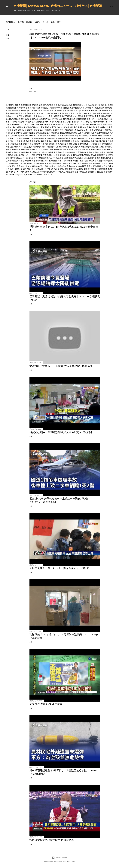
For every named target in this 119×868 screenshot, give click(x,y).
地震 (79, 150)
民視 (57, 155)
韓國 (34, 147)
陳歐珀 (38, 163)
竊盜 (76, 133)
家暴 (47, 124)
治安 (107, 122)
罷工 (89, 105)
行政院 (85, 158)
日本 (21, 161)
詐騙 (78, 105)
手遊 (104, 161)
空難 (11, 147)
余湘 (78, 169)
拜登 (35, 175)
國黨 (15, 130)
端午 (46, 119)
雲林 (108, 113)
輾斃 (94, 166)
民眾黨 (99, 169)
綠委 (99, 124)
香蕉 (63, 105)
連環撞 (46, 158)
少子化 (54, 127)
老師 (30, 124)
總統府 (61, 147)
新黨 (61, 150)
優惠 (77, 136)
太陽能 (68, 133)
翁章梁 (104, 150)
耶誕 (8, 150)
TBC (55, 111)
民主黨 (50, 175)
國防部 (44, 113)
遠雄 (100, 144)
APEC (21, 147)
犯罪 (71, 105)
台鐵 (24, 138)
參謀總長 (109, 169)
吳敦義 (32, 152)
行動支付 (13, 141)
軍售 (68, 119)
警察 (103, 122)
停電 (72, 141)
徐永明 (89, 147)
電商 (97, 130)
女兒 (51, 124)
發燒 (48, 172)
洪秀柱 (8, 161)
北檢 (45, 116)
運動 (43, 163)
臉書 (8, 127)
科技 (45, 133)
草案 (62, 136)
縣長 (24, 163)
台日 (13, 161)
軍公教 (23, 141)
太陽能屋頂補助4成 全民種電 (46, 704)
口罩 (20, 172)
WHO (58, 172)
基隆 (28, 130)
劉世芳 (80, 122)
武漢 (24, 172)
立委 (109, 166)
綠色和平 (51, 119)
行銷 (90, 130)
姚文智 (34, 122)
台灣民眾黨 (75, 163)
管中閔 (69, 111)
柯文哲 (21, 22)
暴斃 (52, 105)
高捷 (23, 155)
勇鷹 (73, 172)
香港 (98, 158)
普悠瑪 (110, 105)
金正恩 (26, 147)
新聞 (61, 155)
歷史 (100, 161)
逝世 (73, 136)
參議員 (73, 119)
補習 (38, 124)
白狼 (96, 141)
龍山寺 (11, 138)
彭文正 (25, 166)
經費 (72, 127)
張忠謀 (25, 144)
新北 (106, 158)
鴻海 (28, 133)
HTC (52, 141)
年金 (52, 152)
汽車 (71, 113)
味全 (91, 163)
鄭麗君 (110, 144)
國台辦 (100, 127)
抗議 (28, 169)
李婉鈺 (42, 161)
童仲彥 (42, 124)
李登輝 (60, 111)
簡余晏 (71, 150)
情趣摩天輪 (34, 119)
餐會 (107, 111)
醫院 (67, 169)
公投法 (88, 138)
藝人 (17, 163)
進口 (23, 124)
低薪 (109, 155)
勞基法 (68, 138)
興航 (67, 113)
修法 (15, 133)
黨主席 (33, 130)
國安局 (57, 141)
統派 (31, 127)
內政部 (100, 136)
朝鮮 (44, 147)
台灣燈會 (28, 150)
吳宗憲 (64, 163)
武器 (61, 119)
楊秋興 (44, 169)
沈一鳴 (8, 172)
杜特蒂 (30, 144)
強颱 (100, 138)
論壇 (11, 169)
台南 (34, 158)
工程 (67, 116)
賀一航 (94, 108)
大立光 (8, 163)
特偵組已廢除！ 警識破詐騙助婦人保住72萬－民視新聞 (61, 432)
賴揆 (28, 152)
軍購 (64, 119)
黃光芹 (98, 105)
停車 (45, 136)
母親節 (27, 119)
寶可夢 (84, 133)
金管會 (108, 138)
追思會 (66, 158)
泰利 (72, 138)
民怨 (63, 116)
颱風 (53, 22)
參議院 (21, 175)
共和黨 (45, 175)
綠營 (83, 138)
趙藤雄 (71, 122)
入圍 (18, 127)
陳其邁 (72, 147)
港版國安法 (99, 172)
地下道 (40, 136)
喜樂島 (29, 108)
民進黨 (18, 111)
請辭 (76, 150)
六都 (48, 169)
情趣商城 (48, 127)
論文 (29, 166)
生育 (42, 127)
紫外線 (74, 130)
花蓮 (83, 150)
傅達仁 (83, 147)
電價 (91, 166)
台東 (65, 130)
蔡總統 (23, 152)
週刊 (11, 124)
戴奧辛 (80, 144)
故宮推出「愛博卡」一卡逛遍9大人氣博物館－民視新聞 (61, 366)
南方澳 (20, 169)
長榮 (46, 166)
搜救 (90, 122)
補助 (64, 127)
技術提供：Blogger (59, 858)
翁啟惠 (60, 122)
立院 (10, 130)
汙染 (110, 119)
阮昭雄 (60, 166)
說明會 (68, 141)
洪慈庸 (11, 133)
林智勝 (48, 147)
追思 (69, 136)
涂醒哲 (100, 119)
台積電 (36, 133)
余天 (55, 152)
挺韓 (85, 169)
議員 (30, 116)
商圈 (104, 133)
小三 (8, 124)
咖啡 (26, 136)
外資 (79, 111)
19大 (90, 144)
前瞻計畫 (17, 152)
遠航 (59, 113)
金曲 (14, 127)
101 (30, 155)
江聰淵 (102, 147)
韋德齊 (110, 172)
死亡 (64, 124)
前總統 (97, 152)
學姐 (65, 166)
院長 (80, 158)
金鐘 (70, 144)
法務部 (29, 113)
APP (15, 138)
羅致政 (16, 119)
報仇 (17, 158)
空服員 (51, 166)
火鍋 (57, 147)
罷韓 (82, 169)
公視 (93, 113)
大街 (89, 133)
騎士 (50, 158)
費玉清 (55, 144)
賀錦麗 (39, 175)
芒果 (89, 116)
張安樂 (105, 141)
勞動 (74, 169)
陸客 (97, 147)
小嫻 (42, 150)
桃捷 (27, 155)
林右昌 (24, 130)
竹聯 (35, 144)
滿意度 (11, 152)
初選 (109, 150)
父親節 (41, 119)
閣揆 (39, 138)
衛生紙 (91, 150)
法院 (15, 122)
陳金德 (67, 147)
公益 (52, 169)
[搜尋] (112, 6)
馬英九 (91, 152)
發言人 (65, 122)
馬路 (93, 133)
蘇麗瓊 (12, 150)
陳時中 (40, 172)
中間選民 (37, 169)
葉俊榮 (62, 141)
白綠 (55, 108)
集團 (74, 105)
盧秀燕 (69, 166)
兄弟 (53, 147)
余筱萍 (75, 166)
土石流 (81, 113)
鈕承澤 (8, 108)
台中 (13, 116)
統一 (39, 127)
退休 (34, 124)
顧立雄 (11, 155)
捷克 (105, 172)
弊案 (95, 124)
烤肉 (46, 144)
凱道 (65, 155)
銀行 (35, 141)
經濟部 (81, 155)
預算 (21, 116)
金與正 (63, 172)
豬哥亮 (101, 155)
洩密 (49, 116)
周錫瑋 (103, 113)
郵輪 (52, 133)
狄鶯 (83, 166)
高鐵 (58, 158)
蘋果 (82, 130)
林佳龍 (25, 116)
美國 (17, 161)
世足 (82, 105)
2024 (96, 138)
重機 (75, 127)
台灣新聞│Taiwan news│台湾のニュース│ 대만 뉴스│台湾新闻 (58, 6)
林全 (76, 158)
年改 (41, 116)
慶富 (93, 147)
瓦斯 (111, 133)
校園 (22, 111)
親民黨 (54, 122)
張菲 (50, 144)
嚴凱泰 (14, 108)
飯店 (50, 161)
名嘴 (74, 161)
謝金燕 (84, 127)
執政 (105, 127)
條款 (89, 141)
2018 (48, 152)
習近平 (94, 116)
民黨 (19, 130)
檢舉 (85, 155)
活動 (56, 169)
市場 (37, 161)
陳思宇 (72, 108)
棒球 (83, 152)
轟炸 (59, 105)
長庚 (37, 155)
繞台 (74, 152)
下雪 (39, 150)
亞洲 (49, 133)
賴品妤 (14, 166)
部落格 (47, 111)
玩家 (80, 133)
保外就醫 (101, 111)
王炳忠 (56, 150)
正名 (92, 138)
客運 (59, 161)
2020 (75, 116)
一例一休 (94, 119)
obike (19, 155)
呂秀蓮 (19, 166)
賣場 (49, 136)
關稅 (17, 105)
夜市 (50, 163)
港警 (87, 163)
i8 (14, 144)
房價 (110, 122)
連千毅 (108, 163)
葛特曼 (43, 108)
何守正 (47, 150)
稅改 (32, 138)
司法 (95, 158)
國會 (89, 119)
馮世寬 (16, 147)
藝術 (8, 122)
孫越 (52, 111)
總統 (102, 152)
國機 (81, 119)
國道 (79, 127)
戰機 (77, 119)
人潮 (86, 130)
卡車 (54, 158)
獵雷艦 (104, 144)
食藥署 (19, 138)
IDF (11, 127)
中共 (32, 169)
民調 (71, 116)
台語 (106, 155)
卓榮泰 (60, 108)
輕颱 (63, 138)
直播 (104, 163)
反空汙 (34, 108)
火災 (96, 133)
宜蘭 (28, 163)
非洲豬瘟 (66, 108)
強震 (87, 150)
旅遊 (30, 161)
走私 (63, 113)
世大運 (78, 152)
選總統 (95, 163)
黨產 (13, 111)
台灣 (106, 116)
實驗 (44, 105)
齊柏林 (93, 155)
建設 (75, 122)
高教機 (81, 172)
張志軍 (95, 127)
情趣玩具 (79, 108)
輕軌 (36, 136)
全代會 (77, 141)
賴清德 (29, 22)
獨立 (110, 116)
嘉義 (62, 158)
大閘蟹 (75, 144)
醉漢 (24, 113)
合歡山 (34, 150)
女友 (41, 130)
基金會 (8, 113)
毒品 (83, 111)
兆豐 (91, 124)
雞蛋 (26, 111)
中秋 (19, 122)
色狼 (19, 124)
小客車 (98, 113)
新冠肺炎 (33, 172)
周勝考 (89, 127)
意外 (8, 136)
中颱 (28, 138)
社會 (7, 39)
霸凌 (96, 161)
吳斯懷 (94, 169)
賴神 (37, 166)
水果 (34, 116)
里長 (37, 116)
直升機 (85, 122)
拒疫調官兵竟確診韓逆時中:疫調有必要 (52, 840)
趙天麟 (78, 147)
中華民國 (80, 116)
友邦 (87, 152)
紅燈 (109, 141)
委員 (102, 158)
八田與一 (23, 158)
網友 (39, 113)
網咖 (39, 144)
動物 (90, 108)
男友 (38, 130)
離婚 (52, 150)
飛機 (48, 113)
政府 (77, 124)
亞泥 (110, 124)
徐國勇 (95, 144)
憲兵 (62, 130)
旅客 (80, 136)
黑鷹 (104, 169)
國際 (13, 163)
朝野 (84, 124)
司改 (11, 122)
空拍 (82, 161)
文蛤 (41, 105)
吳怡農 (68, 172)
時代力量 (48, 122)
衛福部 (60, 127)
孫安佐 (36, 111)
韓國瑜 (29, 105)
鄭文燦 (53, 116)
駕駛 (88, 136)
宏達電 (47, 141)
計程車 (23, 122)
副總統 (72, 158)
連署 (39, 108)
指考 (15, 155)
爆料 (15, 124)
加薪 (28, 141)
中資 (15, 169)
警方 (39, 141)
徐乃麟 (60, 144)
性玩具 (39, 147)
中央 (109, 127)
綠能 (72, 133)
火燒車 (31, 136)
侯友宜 (37, 22)
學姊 (24, 108)
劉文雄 (53, 155)
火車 (37, 158)
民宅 (77, 113)
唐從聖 (66, 144)
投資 (103, 108)
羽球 (48, 138)
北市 (99, 122)
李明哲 (55, 124)
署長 (32, 141)
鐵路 (47, 163)
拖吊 (23, 136)
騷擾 (43, 141)
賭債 (19, 136)
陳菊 (56, 113)
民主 (106, 166)
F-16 (80, 124)
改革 (70, 152)
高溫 (69, 130)
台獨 (11, 144)
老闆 (11, 158)
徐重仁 (102, 130)
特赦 (96, 111)
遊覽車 (55, 161)
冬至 (89, 169)
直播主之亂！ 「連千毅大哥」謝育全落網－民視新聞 (59, 568)
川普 (102, 116)
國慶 (20, 144)
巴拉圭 (43, 152)
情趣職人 (61, 152)
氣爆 (108, 133)
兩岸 (35, 127)
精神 (100, 141)
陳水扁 (91, 111)
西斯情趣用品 (59, 133)
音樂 (41, 155)
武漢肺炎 (15, 172)
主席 (98, 116)
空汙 (84, 136)
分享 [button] (7, 30)
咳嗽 (44, 172)
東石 (33, 166)
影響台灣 (93, 136)
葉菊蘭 (8, 119)
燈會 (93, 105)
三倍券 (87, 172)
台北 (105, 152)
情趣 (17, 113)
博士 (55, 166)
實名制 (53, 172)
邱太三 (34, 113)
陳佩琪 (86, 144)
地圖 (57, 119)
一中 (87, 124)
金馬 (110, 147)
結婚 (11, 136)
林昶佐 (82, 163)
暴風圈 (58, 138)
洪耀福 (75, 111)
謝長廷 (25, 161)
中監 (13, 113)
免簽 (34, 161)
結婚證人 (91, 161)
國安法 (66, 150)
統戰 (87, 166)
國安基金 (35, 105)
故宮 (33, 155)
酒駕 (52, 113)
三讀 (65, 136)
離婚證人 (61, 169)
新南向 (50, 130)
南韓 (70, 169)
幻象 (8, 147)
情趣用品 (104, 105)
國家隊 (30, 175)
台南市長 (98, 150)
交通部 (64, 161)
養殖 (104, 138)
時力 (41, 158)
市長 (21, 163)
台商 (45, 130)
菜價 (35, 138)
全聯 (106, 130)
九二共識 (50, 108)
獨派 (27, 127)
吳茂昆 (42, 111)
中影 (17, 116)
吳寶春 (19, 108)
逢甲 (100, 133)
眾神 (69, 155)
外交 (66, 152)
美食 (93, 130)
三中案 (18, 150)
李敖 (65, 111)
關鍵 (47, 161)
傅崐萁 (95, 122)
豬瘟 (86, 105)
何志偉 (85, 108)
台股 (32, 133)
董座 (41, 133)
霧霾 (22, 150)
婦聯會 (53, 136)
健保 (78, 161)
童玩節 (33, 163)
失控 (99, 108)
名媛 (48, 105)
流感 (67, 124)
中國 (85, 116)
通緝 (67, 105)
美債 (20, 105)
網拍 (100, 163)
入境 (58, 136)
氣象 (78, 130)
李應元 (70, 161)
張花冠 (106, 119)
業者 (21, 113)
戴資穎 (44, 138)
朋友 (102, 124)
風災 (60, 124)
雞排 (93, 141)
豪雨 (90, 113)
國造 (85, 119)
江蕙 (44, 155)
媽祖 (79, 166)
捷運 (109, 152)
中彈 (56, 105)
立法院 (90, 158)
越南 (24, 105)
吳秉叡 (21, 119)
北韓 (31, 147)
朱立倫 (111, 158)
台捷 (25, 175)
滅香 (108, 136)
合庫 (106, 147)
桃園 (87, 111)
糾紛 (15, 136)
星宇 (54, 163)
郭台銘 (45, 22)
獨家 (19, 141)
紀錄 (102, 166)
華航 (24, 169)
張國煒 (59, 163)
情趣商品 (109, 161)
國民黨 (107, 108)
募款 (111, 111)
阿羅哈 (53, 138)
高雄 (48, 155)
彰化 (68, 127)
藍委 (106, 124)
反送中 (42, 166)
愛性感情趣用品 (12, 175)
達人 (89, 155)
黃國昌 (72, 124)
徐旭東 (23, 127)
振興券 (92, 172)
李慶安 (29, 122)
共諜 (85, 161)
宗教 (104, 136)
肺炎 (59, 22)
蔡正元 (31, 111)
